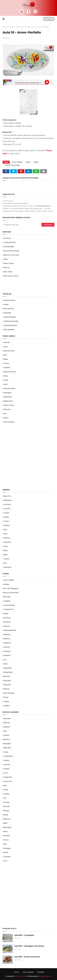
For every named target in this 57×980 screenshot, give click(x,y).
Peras (6, 831)
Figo (5, 785)
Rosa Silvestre (9, 693)
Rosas (6, 418)
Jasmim (7, 647)
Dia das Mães (9, 247)
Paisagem (7, 393)
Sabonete (7, 313)
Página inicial (8, 27)
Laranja (6, 802)
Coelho (6, 517)
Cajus (6, 752)
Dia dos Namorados (11, 251)
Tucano (6, 559)
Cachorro (7, 504)
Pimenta (7, 836)
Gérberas (7, 634)
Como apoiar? (28, 972)
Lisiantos (7, 655)
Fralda (6, 304)
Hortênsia (7, 643)
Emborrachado (9, 300)
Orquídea (7, 681)
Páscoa (6, 268)
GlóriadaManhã (10, 630)
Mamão (7, 806)
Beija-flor (7, 496)
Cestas (6, 363)
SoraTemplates (21, 976)
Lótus (5, 664)
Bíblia (6, 359)
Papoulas (7, 685)
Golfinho (7, 538)
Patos (6, 550)
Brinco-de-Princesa (11, 593)
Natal (6, 259)
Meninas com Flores (11, 255)
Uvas (5, 861)
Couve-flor (8, 781)
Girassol (7, 626)
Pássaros (7, 409)
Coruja (6, 521)
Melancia (7, 819)
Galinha (7, 525)
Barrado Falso (9, 351)
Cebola (6, 760)
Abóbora (7, 727)
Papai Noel (8, 397)
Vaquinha (7, 567)
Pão (5, 414)
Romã (6, 852)
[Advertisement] (30, 285)
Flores (28, 162)
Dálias (6, 614)
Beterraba (7, 748)
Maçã (6, 815)
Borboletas (8, 500)
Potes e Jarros (9, 263)
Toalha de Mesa (10, 317)
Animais (7, 342)
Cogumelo (8, 777)
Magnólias (8, 668)
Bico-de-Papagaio (11, 588)
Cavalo (6, 513)
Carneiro (7, 509)
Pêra (5, 844)
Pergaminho (8, 401)
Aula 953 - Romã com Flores (27, 957)
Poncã (6, 840)
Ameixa (6, 735)
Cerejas (6, 769)
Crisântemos (9, 609)
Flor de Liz (7, 618)
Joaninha (7, 542)
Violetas (7, 706)
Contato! (41, 972)
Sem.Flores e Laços (11, 276)
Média (36, 162)
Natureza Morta (9, 388)
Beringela (7, 744)
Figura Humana (10, 372)
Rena (5, 555)
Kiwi (5, 798)
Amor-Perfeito (17, 162)
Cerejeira (7, 601)
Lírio (5, 660)
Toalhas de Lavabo (22, 27)
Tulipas (6, 701)
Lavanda (7, 651)
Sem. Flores (8, 272)
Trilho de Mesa (9, 330)
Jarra (6, 384)
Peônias (6, 689)
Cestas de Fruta (10, 242)
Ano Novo (7, 238)
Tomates (7, 857)
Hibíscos (7, 639)
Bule (5, 355)
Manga (6, 811)
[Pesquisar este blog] (22, 225)
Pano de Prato (9, 309)
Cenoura (7, 764)
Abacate (7, 718)
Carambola (8, 756)
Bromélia (7, 597)
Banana (7, 739)
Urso (5, 563)
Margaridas (8, 672)
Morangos (7, 827)
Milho (5, 823)
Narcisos (7, 676)
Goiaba (6, 794)
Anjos (6, 347)
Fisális (6, 790)
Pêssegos (7, 848)
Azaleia (6, 584)
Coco (6, 773)
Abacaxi (7, 723)
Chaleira (7, 367)
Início (17, 972)
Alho (5, 731)
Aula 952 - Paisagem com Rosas (29, 946)
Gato (5, 534)
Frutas (6, 380)
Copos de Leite (9, 605)
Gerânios (7, 622)
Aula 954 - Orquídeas (24, 935)
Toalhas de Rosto (10, 325)
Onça (6, 546)
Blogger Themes (45, 976)
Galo (5, 530)
